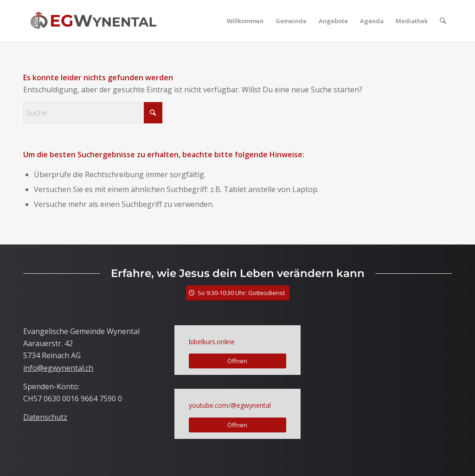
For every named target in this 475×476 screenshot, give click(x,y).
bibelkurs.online (212, 342)
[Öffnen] (237, 361)
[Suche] (443, 21)
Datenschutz (45, 417)
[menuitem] (245, 21)
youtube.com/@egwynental (230, 405)
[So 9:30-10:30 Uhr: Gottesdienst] (238, 293)
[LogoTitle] (93, 21)
